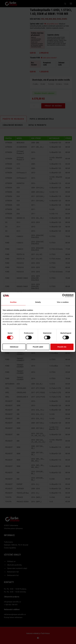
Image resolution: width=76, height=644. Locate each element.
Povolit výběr (38, 347)
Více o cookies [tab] (63, 302)
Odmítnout (14, 347)
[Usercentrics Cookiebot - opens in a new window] (64, 295)
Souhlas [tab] (13, 302)
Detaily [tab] (38, 302)
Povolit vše (62, 347)
